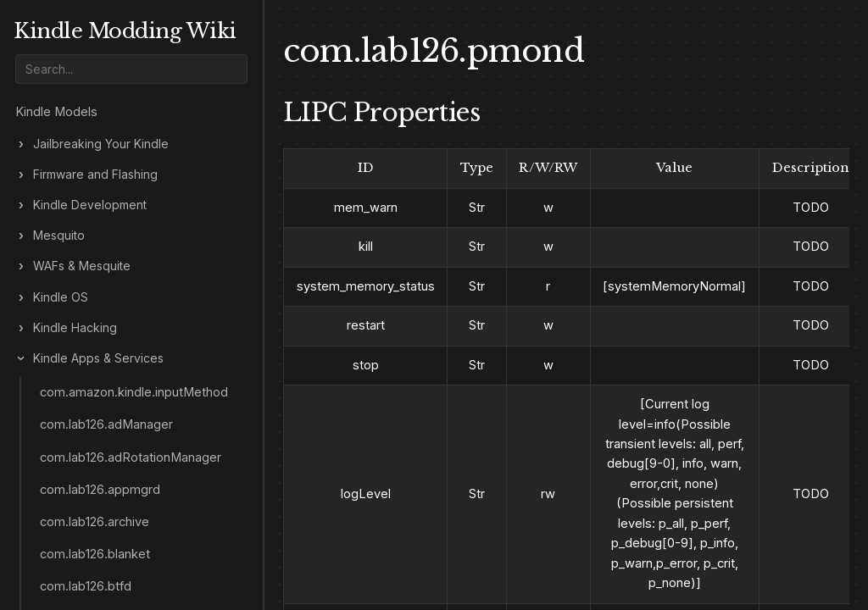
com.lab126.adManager (106, 424)
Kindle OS (61, 297)
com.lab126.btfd (86, 586)
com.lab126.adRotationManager (131, 457)
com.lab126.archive (95, 522)
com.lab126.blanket (95, 554)
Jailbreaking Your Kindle (101, 144)
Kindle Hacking (75, 328)
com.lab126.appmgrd (100, 490)
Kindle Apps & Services (98, 358)
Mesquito (59, 236)
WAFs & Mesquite (82, 266)
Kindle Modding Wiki (125, 31)
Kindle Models (56, 112)
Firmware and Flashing (95, 175)
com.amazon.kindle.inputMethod (134, 392)
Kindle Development (90, 205)
